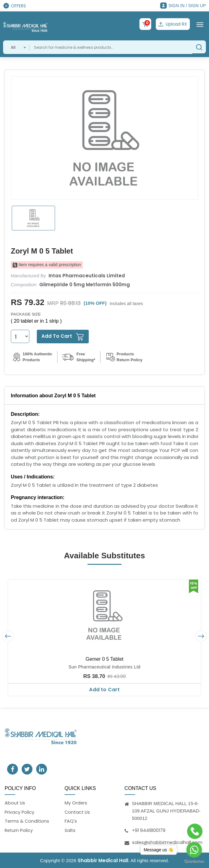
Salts (70, 831)
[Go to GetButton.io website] (194, 862)
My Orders (76, 802)
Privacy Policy (20, 812)
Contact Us (78, 812)
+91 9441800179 (149, 830)
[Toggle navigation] (200, 24)
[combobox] (16, 47)
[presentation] (8, 636)
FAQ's (71, 821)
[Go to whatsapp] (194, 850)
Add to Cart (104, 689)
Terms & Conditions (27, 821)
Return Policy (19, 831)
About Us (15, 802)
